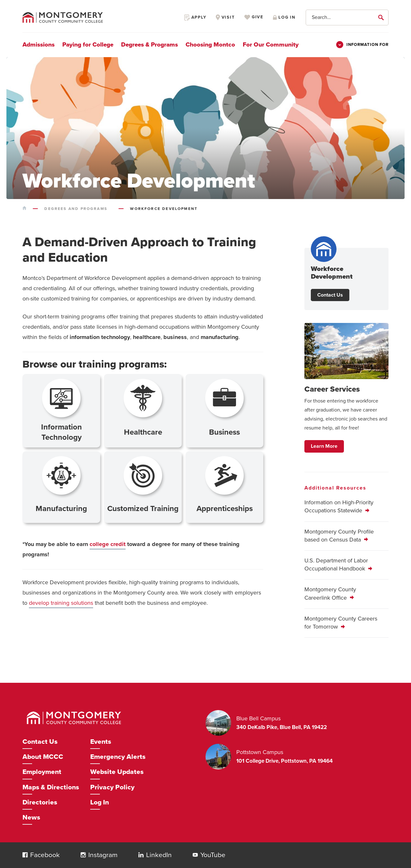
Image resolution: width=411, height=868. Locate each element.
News (31, 817)
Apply (195, 17)
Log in (284, 17)
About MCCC (43, 757)
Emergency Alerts (118, 757)
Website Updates (117, 772)
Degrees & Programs (149, 45)
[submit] (382, 17)
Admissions (39, 45)
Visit (225, 17)
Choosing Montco (210, 45)
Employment (42, 772)
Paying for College (88, 45)
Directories (40, 802)
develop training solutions (61, 603)
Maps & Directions (51, 787)
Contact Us (330, 295)
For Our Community (271, 45)
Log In (100, 802)
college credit (108, 544)
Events (101, 742)
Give (254, 17)
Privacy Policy (112, 787)
